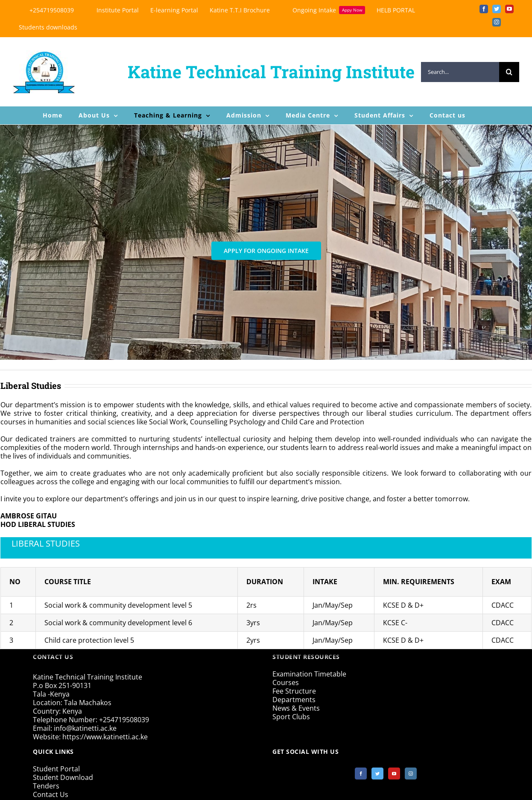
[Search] (509, 72)
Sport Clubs (291, 717)
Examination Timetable (309, 674)
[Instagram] (411, 774)
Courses (286, 682)
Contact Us (51, 794)
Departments (294, 700)
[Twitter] (377, 774)
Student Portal (56, 769)
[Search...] (460, 72)
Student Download (63, 777)
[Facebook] (361, 774)
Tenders (46, 786)
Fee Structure (294, 691)
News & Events (296, 708)
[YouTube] (394, 774)
